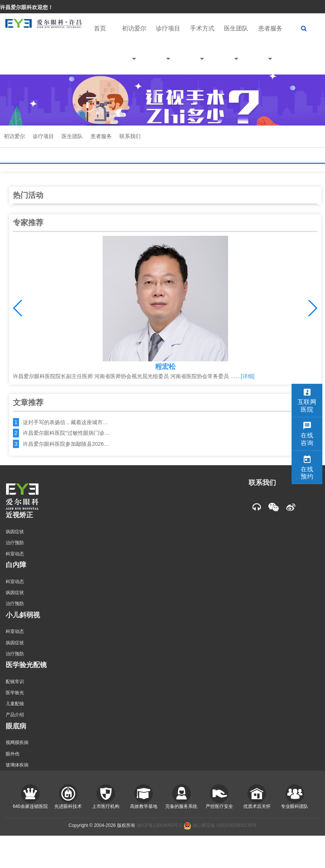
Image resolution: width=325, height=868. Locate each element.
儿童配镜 (15, 704)
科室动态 (15, 554)
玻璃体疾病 (17, 765)
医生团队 (236, 50)
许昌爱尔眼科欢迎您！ (27, 7)
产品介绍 (15, 715)
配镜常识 (15, 682)
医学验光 (15, 693)
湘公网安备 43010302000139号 (220, 825)
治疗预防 (15, 543)
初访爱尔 (134, 50)
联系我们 (130, 136)
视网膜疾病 (17, 742)
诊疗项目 (168, 50)
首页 (100, 28)
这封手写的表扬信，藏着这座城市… (65, 422)
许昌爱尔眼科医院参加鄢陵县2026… (66, 444)
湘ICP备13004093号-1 (159, 825)
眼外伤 (13, 754)
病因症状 (15, 532)
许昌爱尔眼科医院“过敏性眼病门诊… (66, 433)
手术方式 (202, 50)
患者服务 (270, 50)
